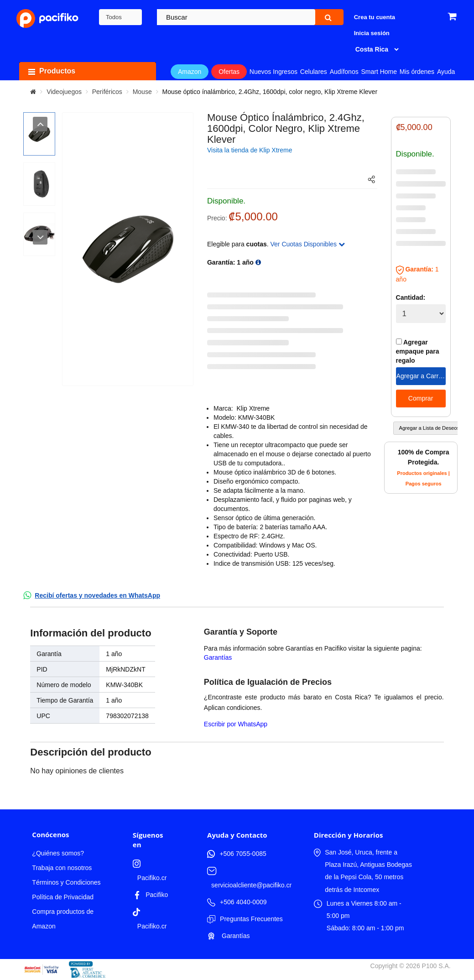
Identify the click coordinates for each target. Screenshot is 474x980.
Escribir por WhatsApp (236, 724)
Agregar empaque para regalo (418, 351)
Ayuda (446, 72)
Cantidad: (411, 297)
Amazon (190, 72)
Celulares (314, 72)
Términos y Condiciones (66, 882)
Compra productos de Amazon (63, 919)
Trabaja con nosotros (62, 868)
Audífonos (344, 72)
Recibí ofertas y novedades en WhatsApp (97, 595)
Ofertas (229, 72)
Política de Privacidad (63, 897)
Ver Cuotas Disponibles (308, 244)
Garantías (218, 657)
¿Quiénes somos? (58, 853)
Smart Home (379, 72)
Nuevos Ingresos (273, 72)
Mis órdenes (417, 72)
